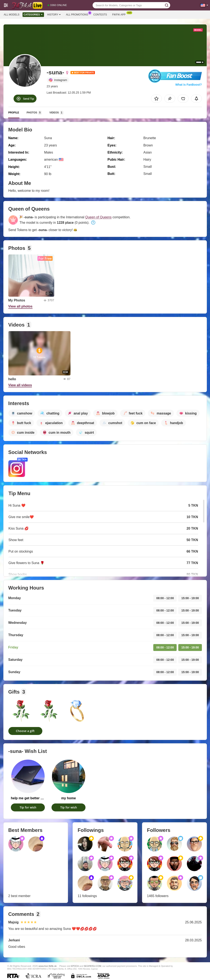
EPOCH (75, 966)
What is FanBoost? (189, 85)
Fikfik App (120, 14)
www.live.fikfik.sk (48, 966)
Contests (100, 15)
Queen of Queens (98, 217)
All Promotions (78, 14)
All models (12, 15)
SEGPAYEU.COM (93, 966)
